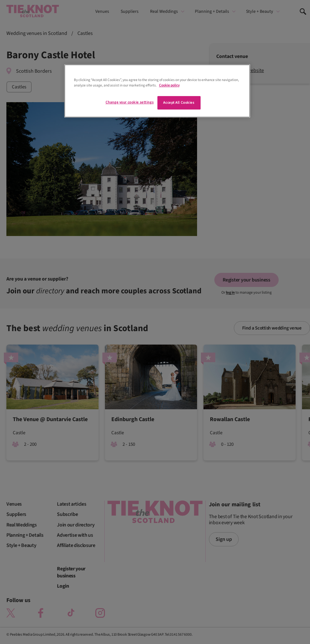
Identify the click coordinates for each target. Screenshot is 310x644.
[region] (157, 91)
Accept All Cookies (179, 103)
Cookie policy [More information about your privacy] (169, 85)
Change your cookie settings (130, 102)
